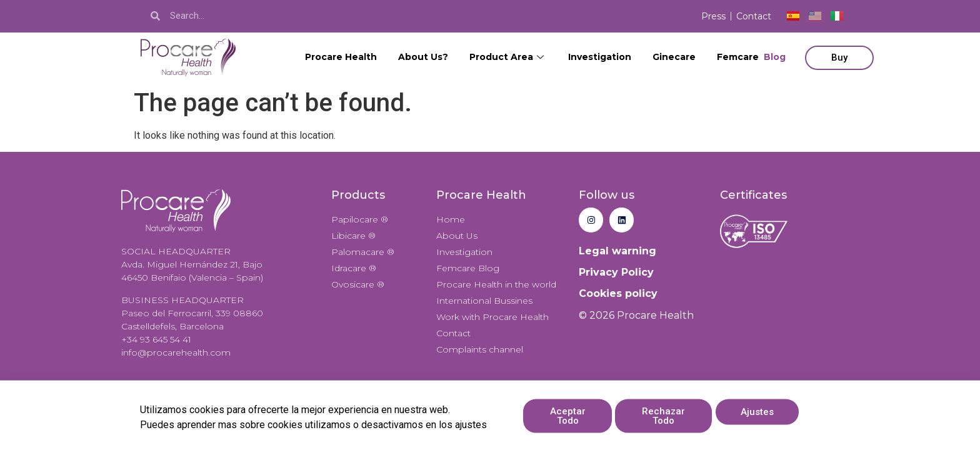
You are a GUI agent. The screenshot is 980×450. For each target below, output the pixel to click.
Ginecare (674, 57)
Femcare (751, 57)
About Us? (423, 57)
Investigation (600, 57)
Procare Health (341, 57)
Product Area (508, 57)
